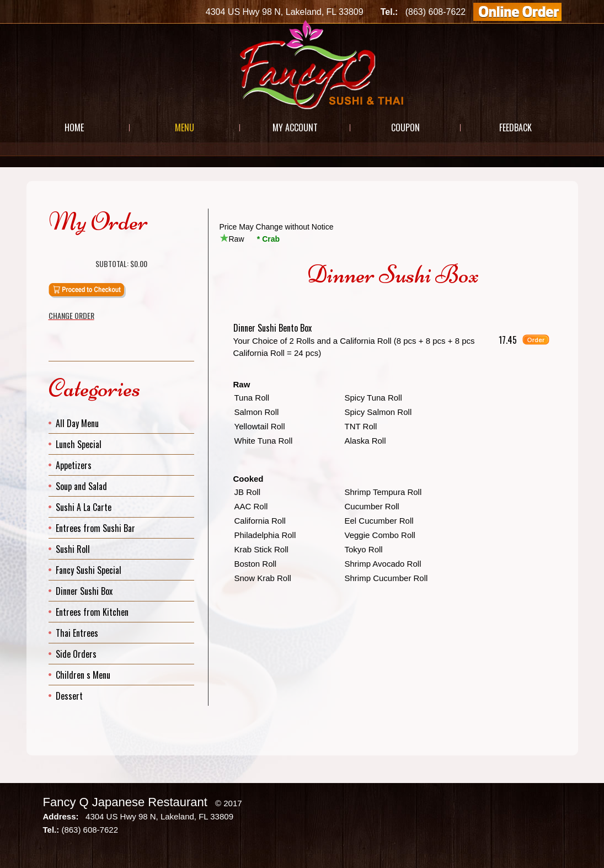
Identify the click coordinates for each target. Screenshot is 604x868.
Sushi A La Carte (84, 507)
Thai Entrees (77, 633)
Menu (185, 127)
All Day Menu (77, 423)
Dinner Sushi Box (84, 591)
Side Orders (76, 654)
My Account (295, 127)
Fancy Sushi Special (89, 570)
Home (74, 127)
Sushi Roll (73, 549)
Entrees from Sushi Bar (95, 528)
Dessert (69, 696)
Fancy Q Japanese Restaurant (125, 802)
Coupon (405, 127)
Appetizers (74, 465)
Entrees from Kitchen (92, 612)
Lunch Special (79, 444)
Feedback (515, 127)
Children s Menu (83, 675)
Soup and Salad (81, 486)
